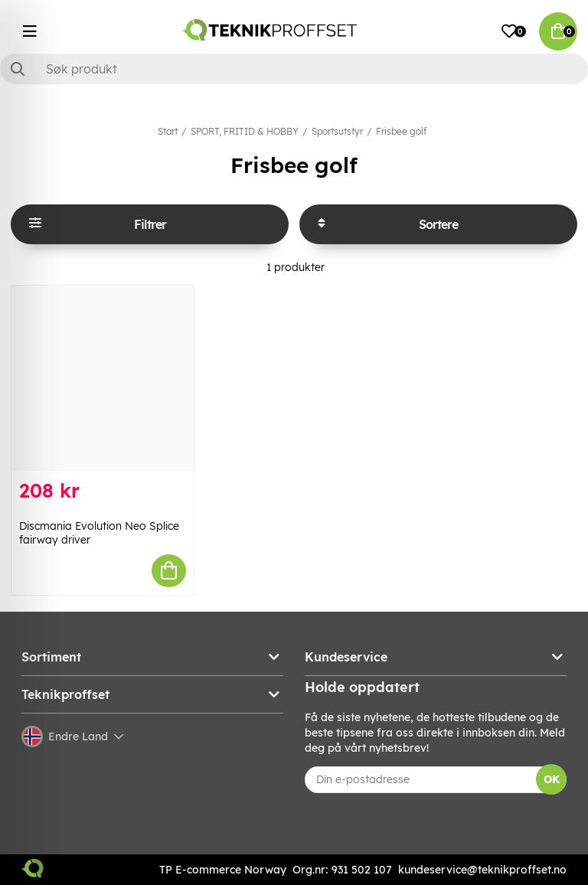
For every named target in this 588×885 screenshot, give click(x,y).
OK (552, 779)
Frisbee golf (402, 131)
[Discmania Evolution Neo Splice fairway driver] (103, 378)
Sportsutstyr (337, 131)
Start (168, 131)
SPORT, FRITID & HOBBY (245, 131)
